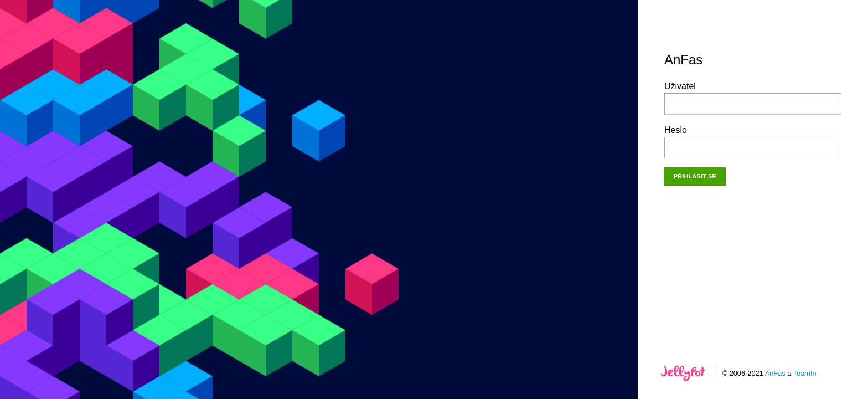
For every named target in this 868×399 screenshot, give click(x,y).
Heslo (753, 142)
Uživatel (753, 98)
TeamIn (805, 373)
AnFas (775, 373)
